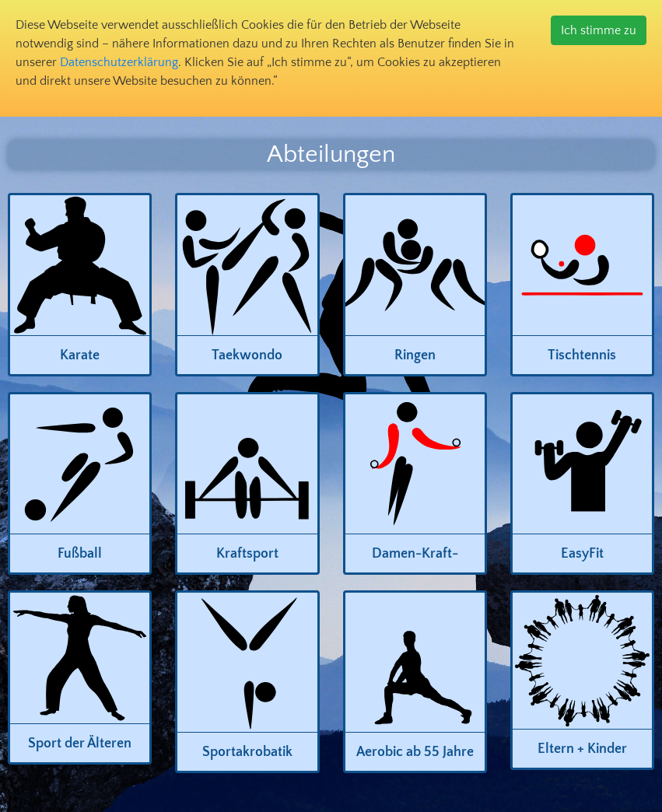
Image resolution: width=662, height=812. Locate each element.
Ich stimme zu (599, 30)
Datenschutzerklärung (119, 62)
